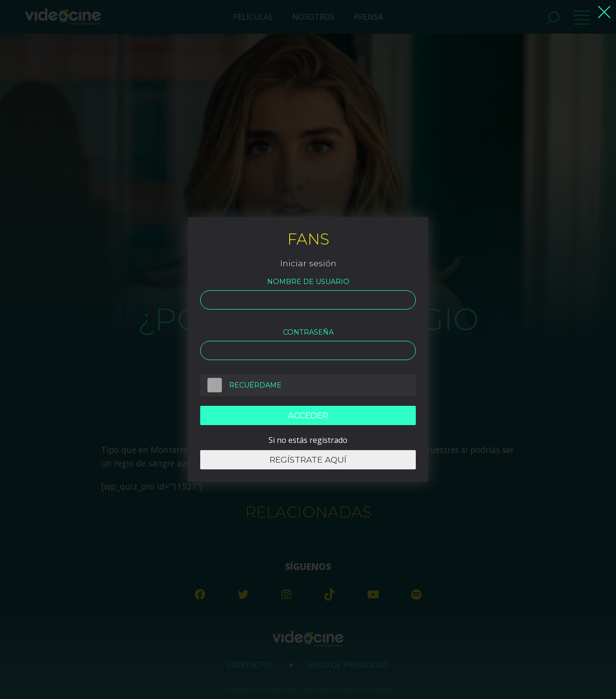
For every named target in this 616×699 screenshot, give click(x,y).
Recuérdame (241, 385)
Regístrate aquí (308, 460)
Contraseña (308, 332)
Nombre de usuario (308, 282)
